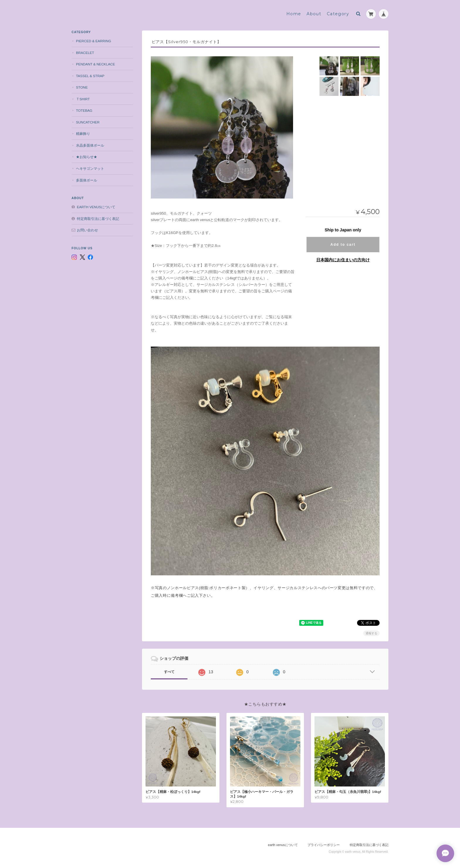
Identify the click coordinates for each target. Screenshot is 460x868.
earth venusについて (96, 207)
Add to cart (343, 245)
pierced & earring (94, 41)
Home (294, 14)
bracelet (85, 53)
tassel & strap (90, 76)
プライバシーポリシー (324, 845)
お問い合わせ (87, 230)
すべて (169, 672)
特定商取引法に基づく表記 (98, 219)
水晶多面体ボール (90, 145)
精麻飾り (83, 134)
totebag (84, 110)
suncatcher (88, 122)
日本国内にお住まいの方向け (343, 260)
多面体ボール (87, 180)
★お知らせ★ (87, 157)
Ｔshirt (83, 99)
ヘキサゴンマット (90, 168)
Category (338, 14)
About (314, 14)
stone (82, 87)
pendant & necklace (95, 64)
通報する (371, 633)
